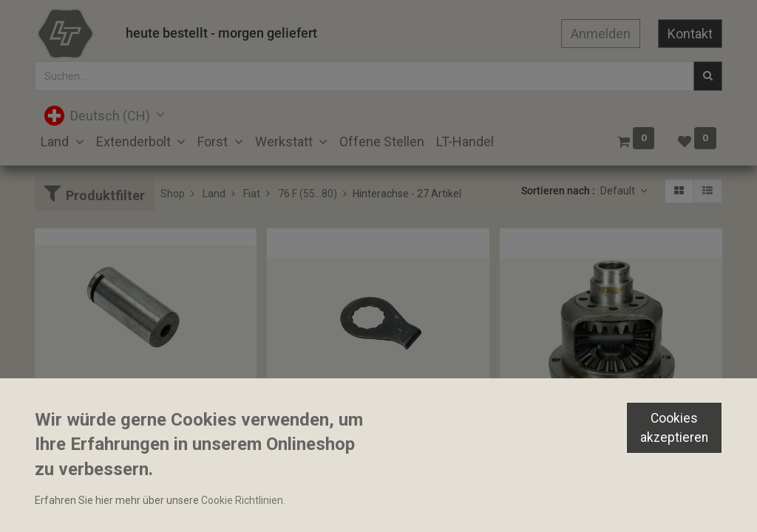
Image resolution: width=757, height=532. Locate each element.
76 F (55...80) (308, 194)
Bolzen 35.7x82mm (86, 419)
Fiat (252, 194)
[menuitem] (382, 141)
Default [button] (619, 191)
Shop (173, 194)
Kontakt (690, 34)
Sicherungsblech (312, 445)
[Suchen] (708, 76)
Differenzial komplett (556, 445)
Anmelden (601, 34)
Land (214, 194)
